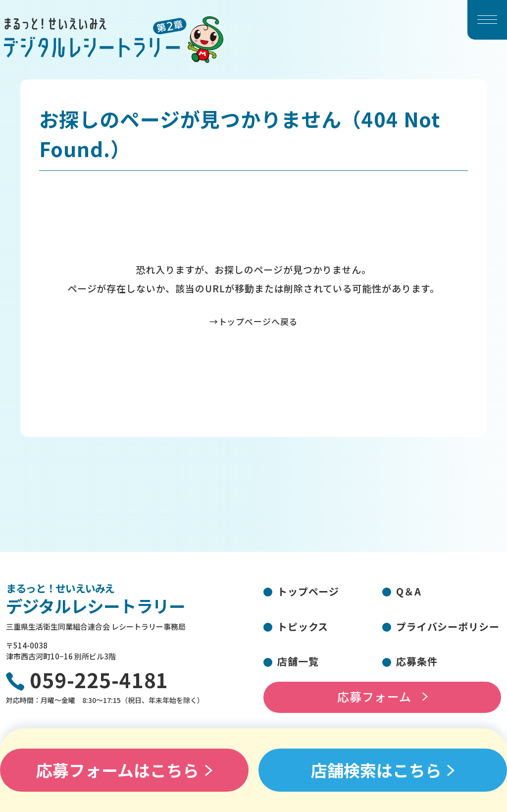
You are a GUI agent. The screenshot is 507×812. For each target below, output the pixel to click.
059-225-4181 (99, 681)
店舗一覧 (298, 661)
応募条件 (417, 661)
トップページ (308, 591)
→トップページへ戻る (254, 321)
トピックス (303, 626)
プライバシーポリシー (448, 626)
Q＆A (409, 591)
